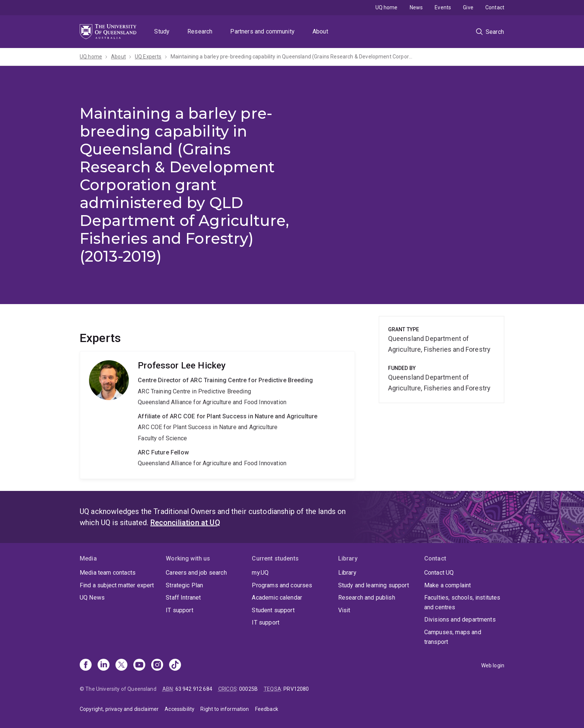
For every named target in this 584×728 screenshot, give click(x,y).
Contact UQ (439, 573)
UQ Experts (148, 57)
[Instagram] (157, 665)
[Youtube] (139, 665)
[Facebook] (86, 665)
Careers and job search (196, 573)
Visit (344, 610)
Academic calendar (277, 598)
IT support (180, 610)
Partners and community (262, 31)
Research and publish (367, 598)
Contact (495, 7)
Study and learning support (374, 585)
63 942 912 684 (194, 689)
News (416, 7)
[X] (121, 665)
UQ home (387, 7)
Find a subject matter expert (117, 585)
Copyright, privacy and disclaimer (119, 709)
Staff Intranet (183, 598)
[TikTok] (175, 665)
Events (443, 7)
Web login (493, 665)
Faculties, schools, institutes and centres (462, 602)
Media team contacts (108, 573)
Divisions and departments (460, 620)
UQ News (92, 598)
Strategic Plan (184, 585)
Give (468, 7)
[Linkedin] (104, 665)
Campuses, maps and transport (453, 637)
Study (162, 31)
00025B (248, 689)
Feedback (267, 709)
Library (347, 573)
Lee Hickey (217, 415)
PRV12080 (296, 689)
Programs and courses (282, 585)
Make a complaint (448, 585)
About (320, 31)
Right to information (225, 709)
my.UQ (260, 573)
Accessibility (180, 709)
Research (200, 31)
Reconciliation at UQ (185, 523)
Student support (273, 610)
